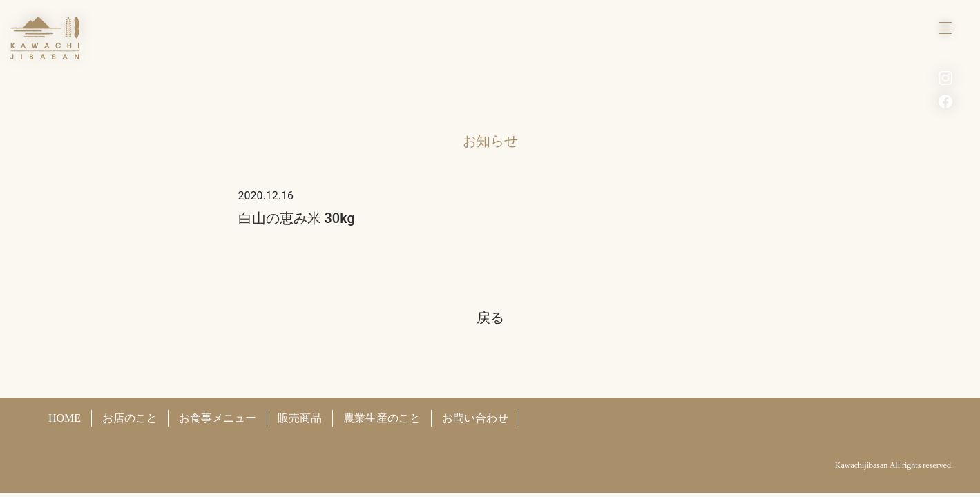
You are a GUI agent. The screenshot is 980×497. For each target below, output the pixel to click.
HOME (65, 418)
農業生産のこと (382, 418)
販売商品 (300, 418)
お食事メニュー (218, 418)
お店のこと (130, 418)
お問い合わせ (475, 418)
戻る (490, 318)
